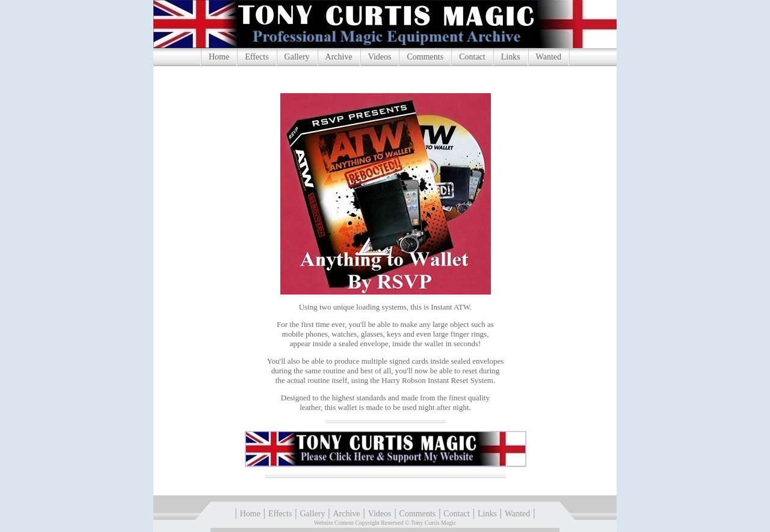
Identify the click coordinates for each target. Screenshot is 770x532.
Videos (380, 57)
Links (511, 57)
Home (219, 57)
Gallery (297, 57)
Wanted (549, 57)
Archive (339, 57)
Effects (257, 57)
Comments (425, 57)
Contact (472, 57)
